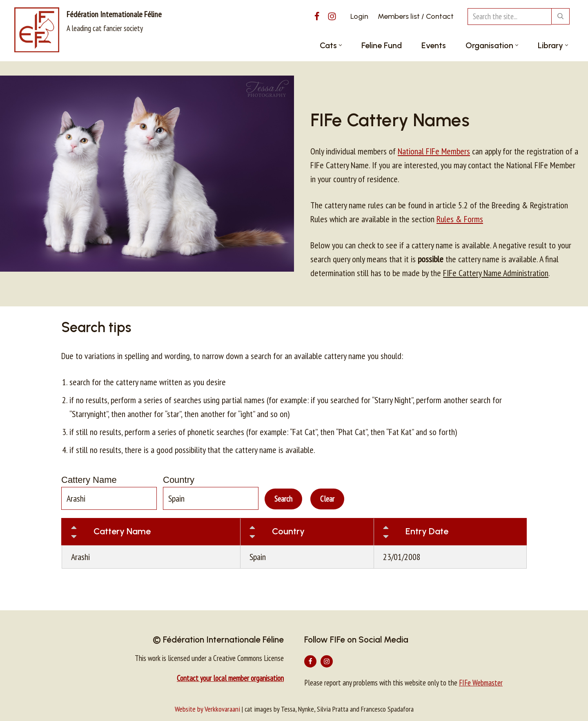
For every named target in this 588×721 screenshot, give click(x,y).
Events (434, 45)
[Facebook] (317, 16)
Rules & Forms (460, 219)
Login (359, 16)
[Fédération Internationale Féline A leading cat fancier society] (88, 30)
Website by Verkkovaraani (207, 709)
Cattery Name (89, 480)
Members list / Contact (416, 16)
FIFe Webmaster (481, 683)
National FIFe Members (434, 151)
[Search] (509, 17)
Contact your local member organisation (230, 678)
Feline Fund (382, 45)
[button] (340, 45)
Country (179, 480)
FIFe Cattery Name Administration (496, 273)
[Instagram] (332, 16)
